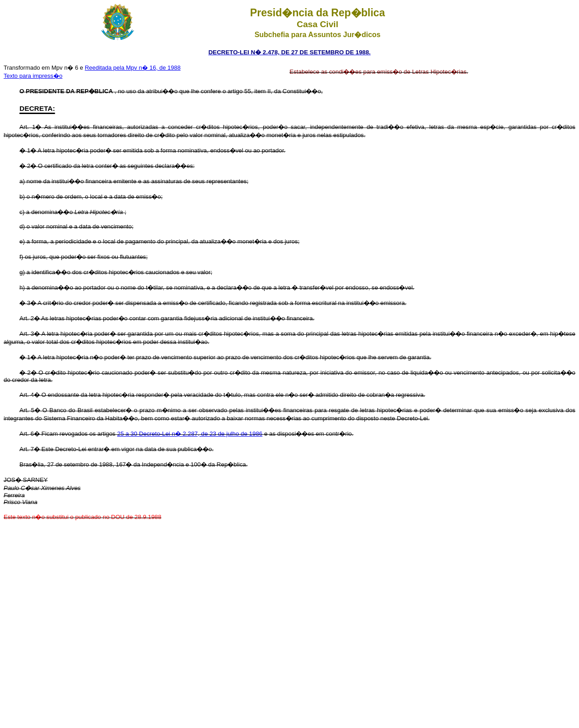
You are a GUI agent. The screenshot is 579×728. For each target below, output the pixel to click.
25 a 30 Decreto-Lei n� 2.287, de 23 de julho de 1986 (190, 434)
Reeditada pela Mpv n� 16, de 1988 (133, 68)
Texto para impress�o (33, 76)
